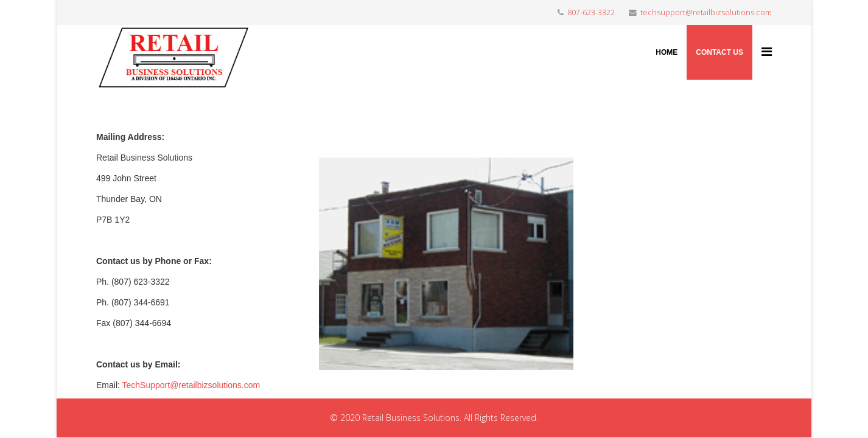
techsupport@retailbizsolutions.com (706, 12)
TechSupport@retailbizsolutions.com (191, 385)
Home (667, 52)
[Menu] (767, 51)
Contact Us (719, 52)
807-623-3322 (591, 12)
